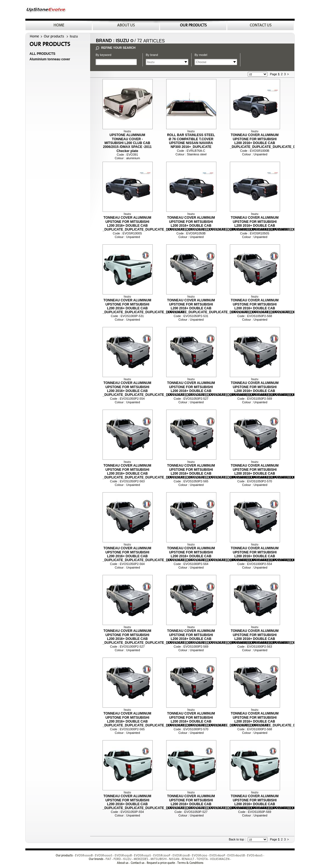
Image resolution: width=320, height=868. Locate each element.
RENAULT (188, 859)
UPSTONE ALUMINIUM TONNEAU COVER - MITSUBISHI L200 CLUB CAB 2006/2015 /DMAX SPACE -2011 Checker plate (127, 143)
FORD (117, 859)
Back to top (236, 839)
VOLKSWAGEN (220, 859)
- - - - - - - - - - (170, 855)
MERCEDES (141, 859)
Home (34, 36)
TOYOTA (202, 859)
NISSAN (174, 859)
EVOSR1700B (181, 855)
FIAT (108, 859)
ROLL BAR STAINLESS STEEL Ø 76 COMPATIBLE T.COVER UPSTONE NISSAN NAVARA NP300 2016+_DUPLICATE (191, 141)
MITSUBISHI (159, 859)
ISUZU (127, 859)
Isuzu (74, 36)
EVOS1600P (217, 855)
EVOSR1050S (142, 855)
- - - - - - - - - (168, 859)
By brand (152, 55)
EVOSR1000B (84, 855)
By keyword (103, 55)
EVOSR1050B (123, 855)
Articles (154, 41)
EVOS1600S (255, 855)
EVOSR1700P (162, 855)
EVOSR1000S (104, 855)
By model (201, 55)
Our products (54, 36)
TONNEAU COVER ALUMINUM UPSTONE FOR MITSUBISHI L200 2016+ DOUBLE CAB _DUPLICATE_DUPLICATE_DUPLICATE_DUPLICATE (144, 306)
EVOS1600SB (236, 855)
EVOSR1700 (200, 855)
